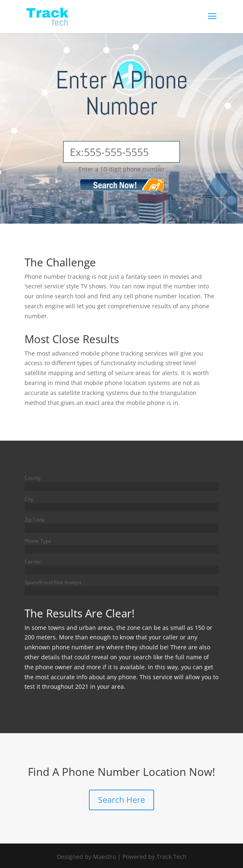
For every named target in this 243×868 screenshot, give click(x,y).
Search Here (121, 800)
